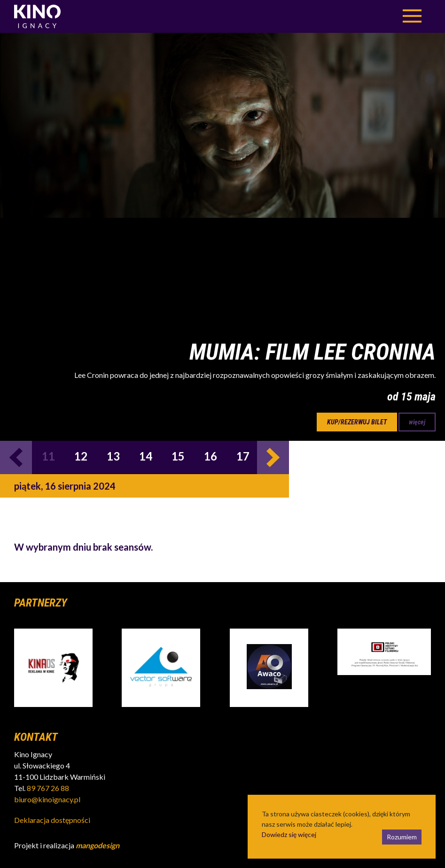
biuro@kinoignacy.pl (47, 799)
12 (81, 456)
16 (211, 456)
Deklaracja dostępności (52, 820)
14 (146, 456)
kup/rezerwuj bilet (357, 422)
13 (113, 456)
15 (178, 456)
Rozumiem (402, 837)
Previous (16, 457)
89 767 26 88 (48, 788)
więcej (417, 422)
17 (243, 456)
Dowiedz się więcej (289, 834)
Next (273, 457)
